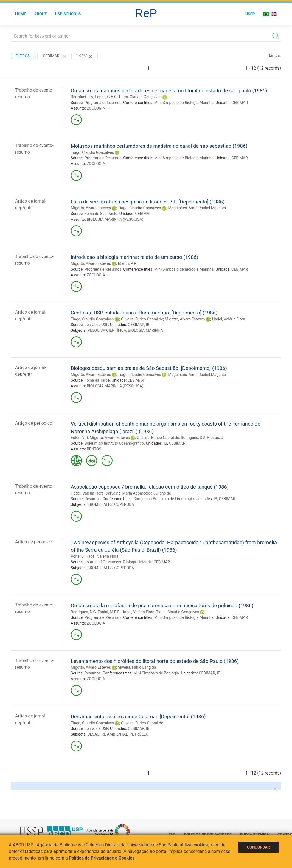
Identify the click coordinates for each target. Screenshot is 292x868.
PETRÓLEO (139, 734)
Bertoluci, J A (82, 97)
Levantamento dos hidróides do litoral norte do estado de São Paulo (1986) (155, 661)
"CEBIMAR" (54, 56)
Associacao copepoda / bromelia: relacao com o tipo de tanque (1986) (150, 487)
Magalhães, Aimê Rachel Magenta (197, 208)
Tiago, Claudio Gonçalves (140, 97)
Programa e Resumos (103, 103)
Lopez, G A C (106, 97)
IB (148, 325)
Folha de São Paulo (101, 214)
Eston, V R (79, 438)
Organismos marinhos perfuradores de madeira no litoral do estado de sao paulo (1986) (169, 91)
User (250, 14)
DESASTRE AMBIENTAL (107, 734)
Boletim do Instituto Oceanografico (114, 443)
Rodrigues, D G (83, 612)
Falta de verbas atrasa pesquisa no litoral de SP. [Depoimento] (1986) (148, 202)
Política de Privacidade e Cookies (102, 858)
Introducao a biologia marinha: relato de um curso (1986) (135, 257)
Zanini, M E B (109, 612)
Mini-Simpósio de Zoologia (156, 673)
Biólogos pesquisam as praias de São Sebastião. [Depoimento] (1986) (149, 368)
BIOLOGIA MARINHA (145, 330)
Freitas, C (215, 438)
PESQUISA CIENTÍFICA (107, 330)
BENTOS (94, 449)
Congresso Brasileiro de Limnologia (164, 499)
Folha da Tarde (97, 380)
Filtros (23, 56)
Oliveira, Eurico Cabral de (142, 319)
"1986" (85, 56)
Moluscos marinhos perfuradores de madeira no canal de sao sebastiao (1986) (159, 146)
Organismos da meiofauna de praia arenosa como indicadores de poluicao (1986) (162, 605)
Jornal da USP (96, 325)
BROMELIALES (100, 504)
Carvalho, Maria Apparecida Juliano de (138, 493)
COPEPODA (124, 504)
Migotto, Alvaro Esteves (91, 208)
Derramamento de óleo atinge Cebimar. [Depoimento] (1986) (138, 717)
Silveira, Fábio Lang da (137, 667)
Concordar (259, 847)
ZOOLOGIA (96, 108)
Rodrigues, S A (193, 438)
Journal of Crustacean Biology (110, 562)
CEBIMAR (240, 103)
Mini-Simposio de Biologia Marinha (184, 103)
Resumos (92, 499)
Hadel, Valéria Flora (229, 319)
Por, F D (77, 556)
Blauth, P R (127, 263)
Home (21, 14)
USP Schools (68, 14)
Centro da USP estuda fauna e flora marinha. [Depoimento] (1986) (144, 313)
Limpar (275, 55)
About (41, 14)
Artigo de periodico (34, 423)
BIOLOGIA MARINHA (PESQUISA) (115, 219)
